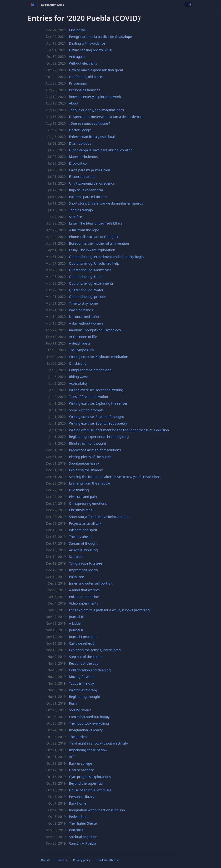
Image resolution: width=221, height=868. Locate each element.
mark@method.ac (108, 860)
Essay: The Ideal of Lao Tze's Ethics (96, 223)
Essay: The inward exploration (92, 250)
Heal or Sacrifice (81, 770)
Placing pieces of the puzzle (90, 457)
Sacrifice (75, 217)
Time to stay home (83, 303)
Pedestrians (78, 817)
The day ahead (80, 537)
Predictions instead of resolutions (95, 450)
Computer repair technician (90, 370)
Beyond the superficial (86, 783)
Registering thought (85, 697)
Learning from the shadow (89, 483)
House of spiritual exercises (90, 790)
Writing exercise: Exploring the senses (98, 403)
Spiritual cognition (83, 837)
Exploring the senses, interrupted (95, 650)
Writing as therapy (83, 690)
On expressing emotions (88, 503)
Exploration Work (52, 5)
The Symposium (81, 350)
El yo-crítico (78, 163)
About (74, 103)
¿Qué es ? (89, 123)
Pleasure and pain (83, 497)
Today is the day (81, 683)
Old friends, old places (86, 77)
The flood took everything (89, 723)
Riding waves (79, 377)
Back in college (81, 763)
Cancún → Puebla (82, 843)
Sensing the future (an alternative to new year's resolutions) (115, 477)
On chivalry (78, 363)
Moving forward (81, 677)
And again (77, 57)
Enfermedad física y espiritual (92, 137)
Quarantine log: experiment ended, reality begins (107, 257)
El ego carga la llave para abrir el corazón (101, 150)
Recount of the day (84, 663)
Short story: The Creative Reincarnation (99, 517)
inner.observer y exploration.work (95, 97)
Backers (62, 860)
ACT (72, 757)
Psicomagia (78, 83)
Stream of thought (83, 543)
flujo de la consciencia (86, 190)
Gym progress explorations (90, 777)
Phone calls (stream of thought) (93, 237)
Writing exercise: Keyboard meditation (99, 357)
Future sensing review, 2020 (91, 50)
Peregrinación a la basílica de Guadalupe (100, 37)
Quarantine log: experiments (91, 283)
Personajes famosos (85, 90)
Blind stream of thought (87, 443)
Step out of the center (86, 657)
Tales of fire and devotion (88, 397)
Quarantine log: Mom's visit (90, 270)
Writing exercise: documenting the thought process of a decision (119, 430)
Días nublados (80, 143)
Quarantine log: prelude (87, 297)
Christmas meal (81, 510)
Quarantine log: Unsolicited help (94, 263)
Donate (46, 860)
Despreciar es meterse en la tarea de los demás (106, 117)
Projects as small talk (85, 523)
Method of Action (33, 5)
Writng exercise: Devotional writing (96, 390)
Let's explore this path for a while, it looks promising (109, 610)
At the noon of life (83, 337)
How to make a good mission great (96, 70)
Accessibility (78, 383)
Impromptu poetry (83, 570)
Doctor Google (80, 130)
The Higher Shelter (84, 823)
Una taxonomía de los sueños (92, 183)
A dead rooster (80, 343)
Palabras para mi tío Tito (88, 197)
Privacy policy (82, 860)
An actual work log (83, 550)
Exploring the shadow (86, 470)
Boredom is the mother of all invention (99, 243)
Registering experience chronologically (99, 437)
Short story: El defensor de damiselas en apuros (106, 203)
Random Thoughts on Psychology (95, 330)
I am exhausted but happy (89, 717)
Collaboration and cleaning (90, 670)
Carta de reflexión (83, 643)
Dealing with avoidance (87, 43)
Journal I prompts (83, 637)
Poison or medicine (84, 597)
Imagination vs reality (86, 730)
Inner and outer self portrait (91, 583)
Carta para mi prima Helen (89, 170)
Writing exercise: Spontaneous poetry (98, 423)
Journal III (77, 617)
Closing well (78, 30)
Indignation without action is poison (97, 810)
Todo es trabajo (81, 210)
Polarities (76, 830)
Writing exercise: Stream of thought (96, 417)
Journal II (76, 630)
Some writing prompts (86, 410)
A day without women (86, 323)
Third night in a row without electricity (98, 743)
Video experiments (84, 603)
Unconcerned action (85, 317)
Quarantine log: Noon (86, 277)
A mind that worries (84, 590)
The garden (78, 737)
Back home (78, 803)
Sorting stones (80, 710)
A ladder (75, 623)
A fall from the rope (84, 230)
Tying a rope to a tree (86, 563)
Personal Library (82, 797)
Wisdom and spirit (83, 530)
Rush (73, 703)
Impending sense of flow (88, 750)
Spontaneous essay (84, 463)
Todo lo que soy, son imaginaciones (96, 110)
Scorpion (76, 557)
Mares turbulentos (83, 157)
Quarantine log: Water (86, 290)
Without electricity (83, 63)
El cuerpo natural (82, 177)
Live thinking (79, 490)
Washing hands (81, 310)
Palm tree (76, 577)
